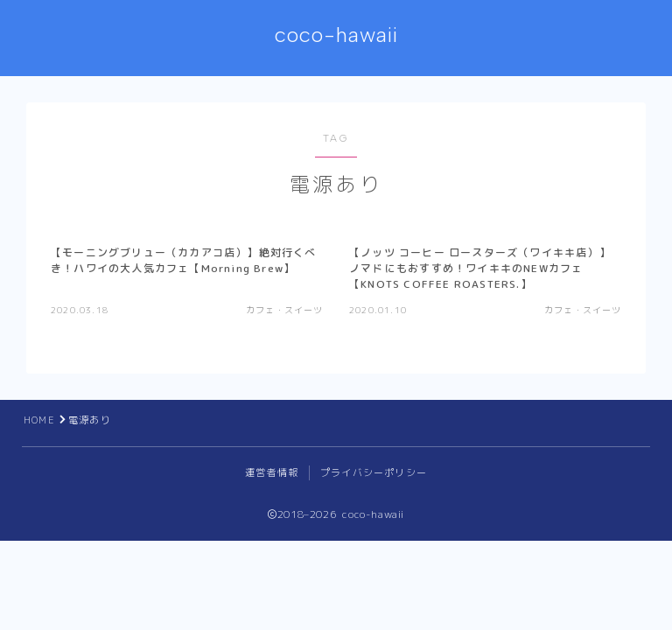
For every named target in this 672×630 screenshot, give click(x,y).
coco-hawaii (336, 35)
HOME (39, 420)
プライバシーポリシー (374, 472)
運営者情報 (272, 472)
